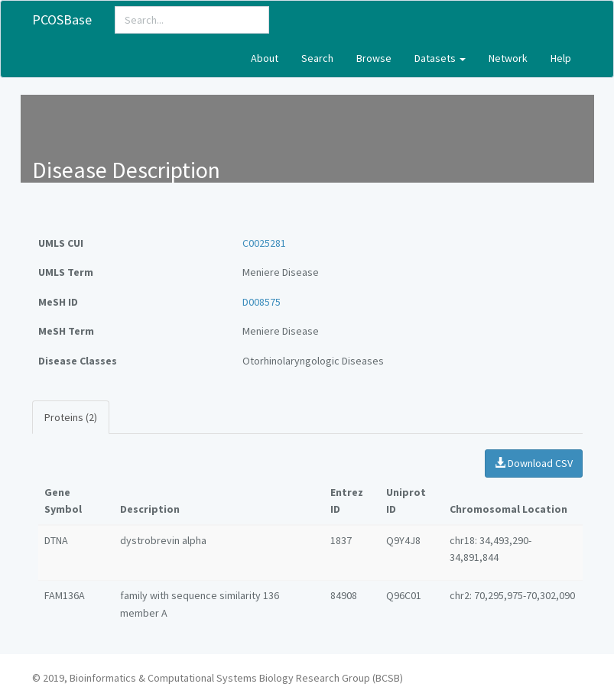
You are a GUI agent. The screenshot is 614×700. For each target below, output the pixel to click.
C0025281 (264, 243)
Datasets (440, 58)
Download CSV (534, 463)
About (265, 58)
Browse (374, 58)
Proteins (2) (71, 417)
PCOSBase (62, 19)
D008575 (262, 302)
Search (317, 58)
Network (508, 58)
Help (561, 58)
